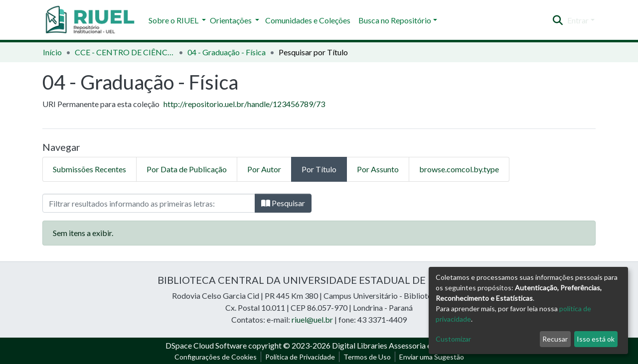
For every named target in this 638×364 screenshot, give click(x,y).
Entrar (578, 20)
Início (52, 52)
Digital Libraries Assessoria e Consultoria (402, 345)
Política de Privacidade (300, 357)
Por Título (319, 169)
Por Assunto (378, 169)
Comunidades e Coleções (308, 20)
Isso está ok (596, 339)
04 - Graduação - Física (227, 52)
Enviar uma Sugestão (432, 357)
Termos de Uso (367, 357)
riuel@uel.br (312, 319)
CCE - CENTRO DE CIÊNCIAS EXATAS (125, 52)
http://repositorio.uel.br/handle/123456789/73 (244, 104)
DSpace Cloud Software (206, 345)
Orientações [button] (232, 20)
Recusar (555, 339)
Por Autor (264, 169)
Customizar (453, 339)
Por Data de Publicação (187, 169)
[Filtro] (149, 203)
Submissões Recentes (89, 169)
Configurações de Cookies (216, 357)
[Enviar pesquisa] (558, 20)
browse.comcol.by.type (459, 169)
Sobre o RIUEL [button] (174, 20)
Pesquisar (283, 203)
